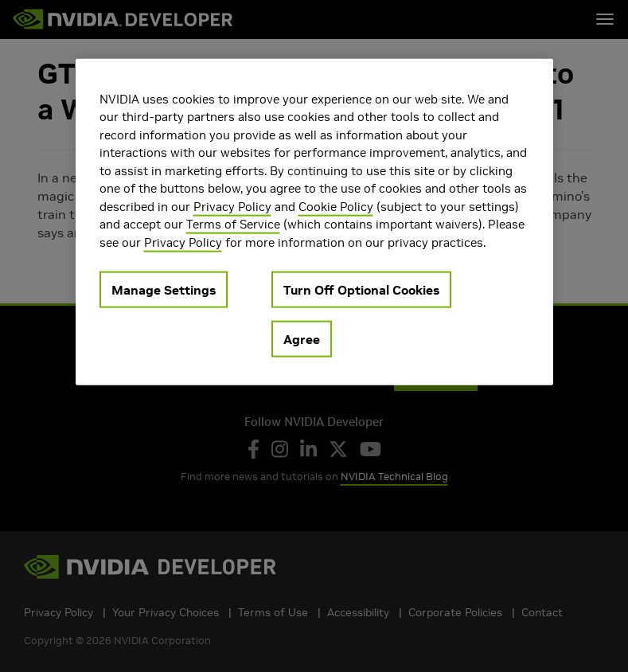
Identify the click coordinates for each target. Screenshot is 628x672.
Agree (302, 339)
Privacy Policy (232, 206)
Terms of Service (233, 224)
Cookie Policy (336, 206)
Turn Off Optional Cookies (361, 290)
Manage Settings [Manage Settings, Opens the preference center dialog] (164, 290)
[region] (314, 222)
